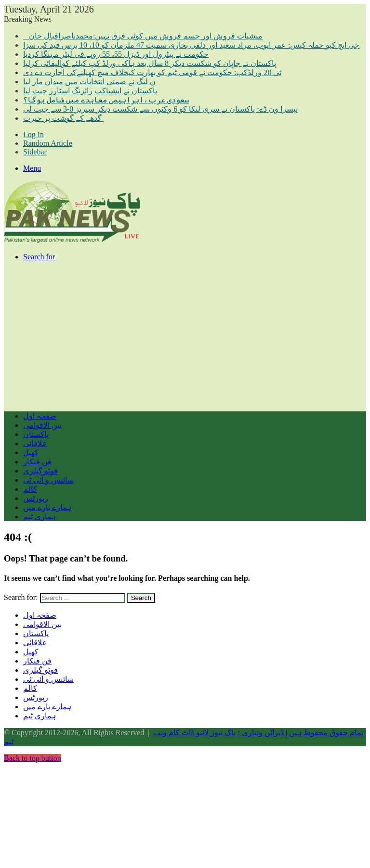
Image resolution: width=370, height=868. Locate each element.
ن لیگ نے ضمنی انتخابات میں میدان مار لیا (89, 82)
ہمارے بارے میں (47, 507)
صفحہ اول (40, 416)
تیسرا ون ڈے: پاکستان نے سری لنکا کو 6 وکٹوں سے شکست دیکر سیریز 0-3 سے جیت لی (160, 109)
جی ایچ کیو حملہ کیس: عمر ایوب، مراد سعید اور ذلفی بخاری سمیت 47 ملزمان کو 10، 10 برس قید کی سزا (191, 45)
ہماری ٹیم (40, 517)
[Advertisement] (185, 336)
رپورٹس (36, 498)
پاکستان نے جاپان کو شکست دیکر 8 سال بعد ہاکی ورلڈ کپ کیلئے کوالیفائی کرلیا (150, 63)
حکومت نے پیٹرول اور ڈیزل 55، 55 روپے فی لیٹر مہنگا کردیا (116, 54)
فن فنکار (37, 462)
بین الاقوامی (42, 425)
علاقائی (35, 443)
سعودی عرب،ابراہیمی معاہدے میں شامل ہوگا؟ (106, 100)
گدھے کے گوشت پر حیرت (63, 118)
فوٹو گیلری (40, 471)
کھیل (31, 453)
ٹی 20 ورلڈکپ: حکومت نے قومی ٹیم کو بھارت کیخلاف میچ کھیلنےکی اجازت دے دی (152, 72)
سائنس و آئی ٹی (48, 480)
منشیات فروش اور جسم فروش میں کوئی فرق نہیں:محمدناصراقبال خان (143, 36)
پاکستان (36, 434)
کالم (30, 489)
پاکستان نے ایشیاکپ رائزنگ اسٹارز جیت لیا (90, 91)
